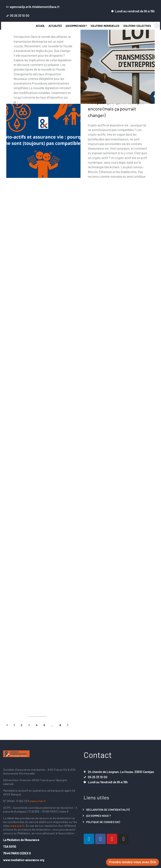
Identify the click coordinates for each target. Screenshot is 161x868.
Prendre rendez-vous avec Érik (132, 862)
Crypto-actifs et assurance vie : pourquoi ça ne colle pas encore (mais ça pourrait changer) (116, 105)
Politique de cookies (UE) (103, 822)
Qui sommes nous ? (99, 816)
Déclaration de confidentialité (108, 810)
